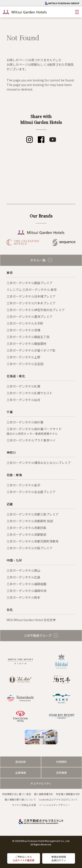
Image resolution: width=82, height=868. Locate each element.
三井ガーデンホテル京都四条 (26, 528)
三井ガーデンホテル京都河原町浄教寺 (33, 541)
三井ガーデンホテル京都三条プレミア (33, 514)
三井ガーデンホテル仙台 (23, 400)
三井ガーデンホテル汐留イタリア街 (31, 350)
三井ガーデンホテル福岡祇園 (26, 584)
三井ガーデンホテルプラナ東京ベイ (31, 440)
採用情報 (61, 773)
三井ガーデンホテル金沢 (23, 485)
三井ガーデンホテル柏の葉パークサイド (34, 431)
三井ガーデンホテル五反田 (25, 364)
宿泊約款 (21, 762)
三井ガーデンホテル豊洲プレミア (30, 317)
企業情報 (21, 773)
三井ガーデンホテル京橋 (23, 330)
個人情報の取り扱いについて (20, 799)
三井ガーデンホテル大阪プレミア (30, 548)
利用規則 (61, 762)
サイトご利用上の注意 (24, 805)
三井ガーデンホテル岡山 (23, 570)
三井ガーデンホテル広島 (23, 577)
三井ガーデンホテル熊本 (23, 597)
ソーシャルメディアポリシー (54, 805)
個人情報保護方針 (44, 794)
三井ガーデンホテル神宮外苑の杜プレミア (36, 310)
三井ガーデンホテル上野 (23, 357)
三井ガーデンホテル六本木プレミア (31, 303)
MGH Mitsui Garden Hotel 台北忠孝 (31, 620)
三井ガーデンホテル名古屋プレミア (31, 492)
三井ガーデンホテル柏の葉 (25, 422)
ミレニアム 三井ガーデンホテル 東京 (32, 290)
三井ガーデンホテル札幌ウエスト (30, 393)
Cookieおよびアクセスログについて (58, 799)
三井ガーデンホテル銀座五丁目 (28, 337)
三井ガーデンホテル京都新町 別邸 (30, 521)
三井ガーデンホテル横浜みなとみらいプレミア (39, 463)
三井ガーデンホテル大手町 (25, 323)
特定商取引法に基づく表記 (17, 794)
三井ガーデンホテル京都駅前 (26, 534)
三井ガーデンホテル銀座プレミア (30, 283)
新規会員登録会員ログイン (59, 859)
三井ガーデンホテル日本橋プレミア (31, 296)
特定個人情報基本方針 (68, 794)
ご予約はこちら (24, 859)
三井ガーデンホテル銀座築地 (26, 344)
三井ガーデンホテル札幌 (23, 386)
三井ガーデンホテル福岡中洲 (26, 591)
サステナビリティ (41, 783)
